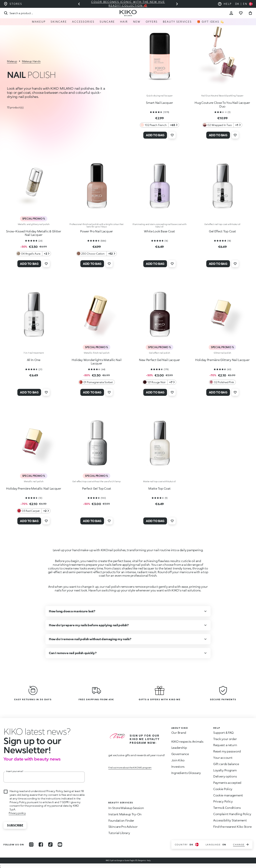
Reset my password (227, 751)
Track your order (225, 739)
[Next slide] (177, 4)
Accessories (83, 22)
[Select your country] (244, 4)
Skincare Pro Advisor (123, 827)
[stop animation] (29, 731)
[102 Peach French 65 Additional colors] (159, 125)
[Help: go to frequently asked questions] (225, 4)
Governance (180, 754)
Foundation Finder (121, 820)
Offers (152, 22)
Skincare (59, 22)
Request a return (225, 745)
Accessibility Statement (230, 820)
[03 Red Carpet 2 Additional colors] (34, 511)
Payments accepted (227, 783)
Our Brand (179, 733)
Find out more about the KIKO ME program (130, 767)
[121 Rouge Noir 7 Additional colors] (159, 382)
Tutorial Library (119, 833)
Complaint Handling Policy (232, 814)
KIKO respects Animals (187, 741)
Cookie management (228, 795)
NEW (137, 22)
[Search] (18, 13)
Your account (223, 758)
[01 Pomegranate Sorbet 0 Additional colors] (97, 382)
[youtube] (60, 844)
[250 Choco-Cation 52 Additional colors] (96, 254)
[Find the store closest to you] (13, 4)
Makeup (39, 22)
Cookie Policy (223, 789)
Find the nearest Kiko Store (232, 827)
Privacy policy (17, 813)
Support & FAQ (223, 733)
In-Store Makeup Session (126, 808)
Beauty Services (177, 22)
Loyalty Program (225, 770)
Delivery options (225, 776)
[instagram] (31, 844)
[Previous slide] (79, 4)
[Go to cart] (250, 13)
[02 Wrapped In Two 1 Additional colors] (222, 125)
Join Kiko (178, 760)
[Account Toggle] (231, 13)
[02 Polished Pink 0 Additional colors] (222, 382)
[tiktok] (50, 844)
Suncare (107, 22)
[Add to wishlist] (172, 135)
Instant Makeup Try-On (125, 814)
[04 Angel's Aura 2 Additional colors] (34, 254)
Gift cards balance (226, 764)
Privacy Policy (223, 801)
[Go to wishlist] (241, 13)
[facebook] (41, 844)
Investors (178, 766)
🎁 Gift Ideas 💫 (211, 22)
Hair (124, 22)
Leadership (179, 748)
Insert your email (15, 771)
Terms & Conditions (227, 808)
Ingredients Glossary (186, 773)
